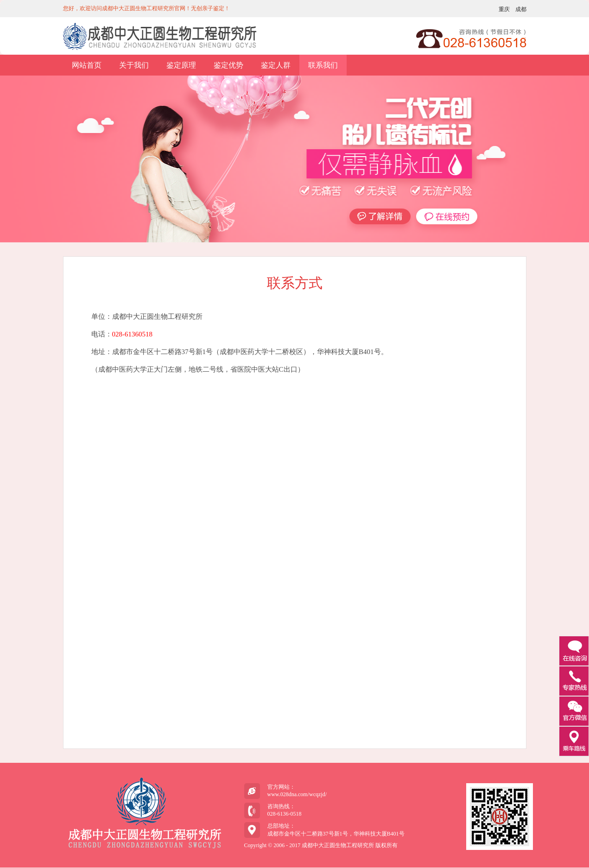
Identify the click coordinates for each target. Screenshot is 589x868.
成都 (521, 9)
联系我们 (323, 65)
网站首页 (87, 65)
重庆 (504, 9)
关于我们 (134, 65)
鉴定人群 (276, 65)
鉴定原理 (181, 65)
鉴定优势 (228, 65)
